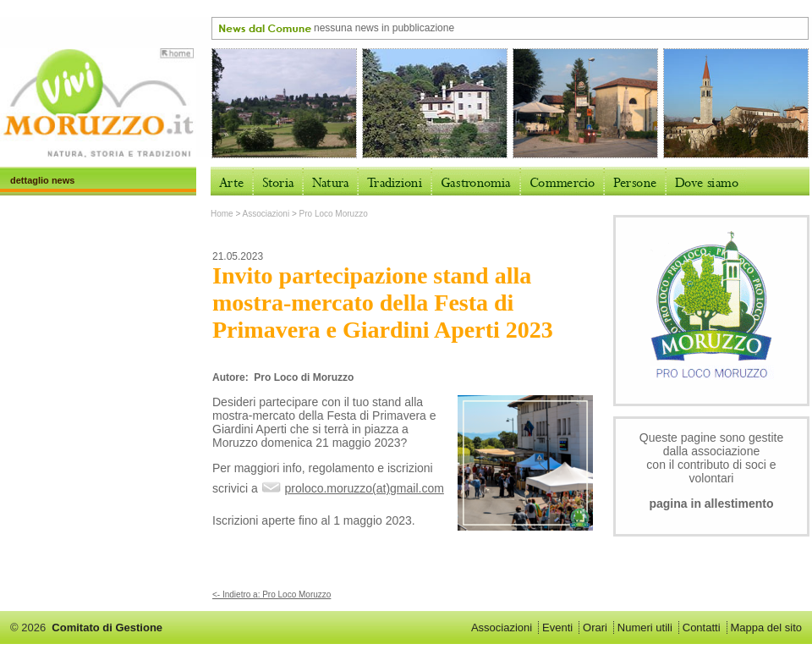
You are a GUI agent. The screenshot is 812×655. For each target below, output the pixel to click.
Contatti (702, 627)
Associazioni (266, 214)
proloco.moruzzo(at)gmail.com (365, 488)
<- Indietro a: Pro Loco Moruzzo (272, 594)
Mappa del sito (766, 627)
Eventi (557, 627)
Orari (595, 627)
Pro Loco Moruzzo (334, 214)
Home (222, 214)
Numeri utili (645, 627)
